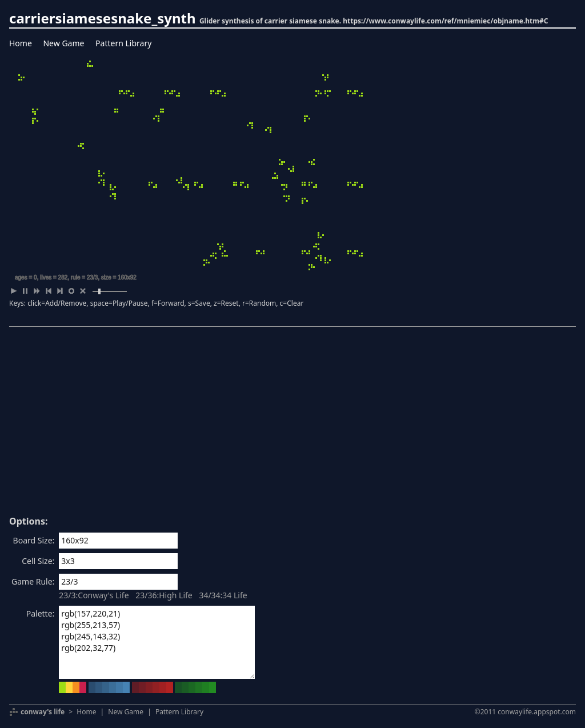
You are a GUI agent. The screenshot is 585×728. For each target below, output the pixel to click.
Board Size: (34, 540)
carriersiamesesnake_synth (103, 18)
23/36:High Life (164, 595)
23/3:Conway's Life (94, 595)
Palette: (41, 613)
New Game (63, 43)
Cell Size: (38, 561)
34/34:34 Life (223, 595)
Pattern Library (123, 43)
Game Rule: (33, 581)
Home (21, 43)
